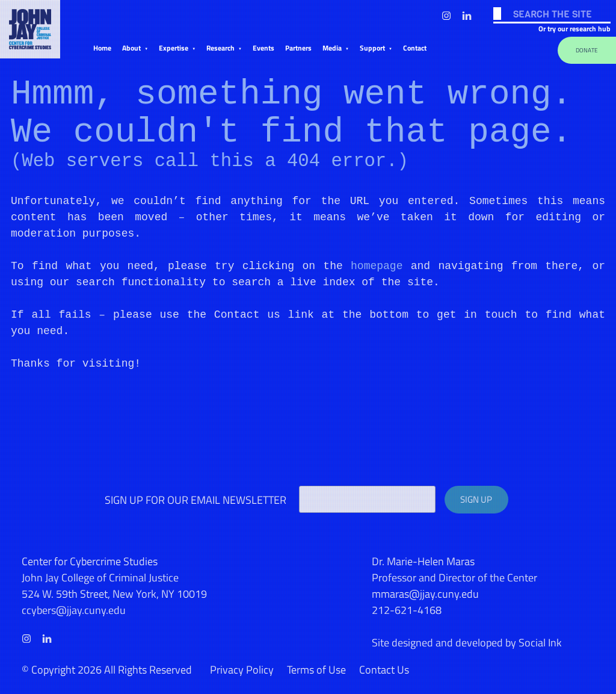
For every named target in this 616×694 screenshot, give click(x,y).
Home (102, 48)
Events (263, 48)
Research (220, 48)
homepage (377, 266)
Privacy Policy (242, 670)
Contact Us (384, 670)
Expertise (174, 48)
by (467, 643)
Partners (298, 48)
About (131, 48)
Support (372, 48)
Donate (587, 50)
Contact (415, 48)
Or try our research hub (574, 29)
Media (332, 48)
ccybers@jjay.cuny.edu (74, 610)
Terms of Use (316, 670)
